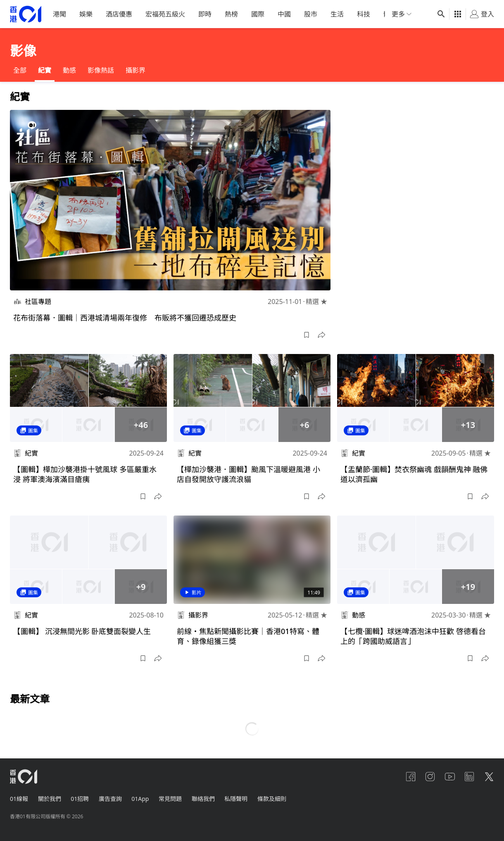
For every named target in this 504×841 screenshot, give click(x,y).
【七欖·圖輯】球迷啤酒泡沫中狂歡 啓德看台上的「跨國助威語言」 (413, 636)
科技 (364, 14)
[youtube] (449, 777)
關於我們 (50, 799)
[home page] (26, 14)
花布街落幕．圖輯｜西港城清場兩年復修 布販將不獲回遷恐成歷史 (125, 318)
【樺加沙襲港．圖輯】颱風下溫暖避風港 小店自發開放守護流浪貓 (248, 474)
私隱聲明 (237, 799)
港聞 (59, 14)
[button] (307, 335)
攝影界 (136, 70)
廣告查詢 (111, 799)
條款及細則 (273, 799)
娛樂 (86, 14)
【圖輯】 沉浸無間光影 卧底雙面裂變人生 (82, 631)
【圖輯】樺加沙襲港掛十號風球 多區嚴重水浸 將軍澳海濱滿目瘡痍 (85, 474)
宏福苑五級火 (165, 14)
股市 (311, 14)
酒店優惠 (119, 14)
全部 (20, 70)
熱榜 (231, 14)
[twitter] (489, 777)
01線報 (19, 799)
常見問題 (171, 799)
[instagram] (430, 777)
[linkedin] (469, 777)
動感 (69, 70)
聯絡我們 (204, 799)
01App (141, 799)
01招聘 (80, 799)
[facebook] (410, 777)
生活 (337, 14)
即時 (205, 14)
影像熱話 (101, 70)
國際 (258, 14)
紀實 (45, 70)
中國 (284, 14)
